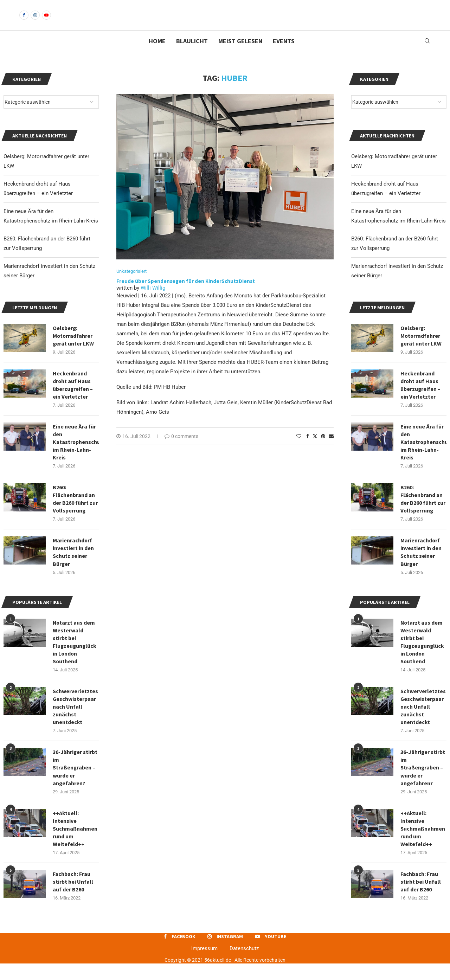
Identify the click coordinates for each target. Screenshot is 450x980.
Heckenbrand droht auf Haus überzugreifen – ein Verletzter (421, 397)
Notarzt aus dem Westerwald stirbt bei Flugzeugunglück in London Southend (423, 656)
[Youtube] (46, 21)
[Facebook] (24, 21)
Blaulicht (192, 53)
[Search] (427, 53)
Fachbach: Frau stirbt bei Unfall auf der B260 (421, 898)
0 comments (181, 449)
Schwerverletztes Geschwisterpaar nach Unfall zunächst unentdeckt (423, 722)
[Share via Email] (331, 449)
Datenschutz (244, 965)
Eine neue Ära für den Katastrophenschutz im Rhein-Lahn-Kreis (423, 455)
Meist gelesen (240, 53)
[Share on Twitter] (315, 448)
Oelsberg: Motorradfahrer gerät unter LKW (421, 348)
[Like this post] (299, 449)
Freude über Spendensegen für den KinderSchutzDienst (186, 293)
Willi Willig (153, 300)
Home (157, 53)
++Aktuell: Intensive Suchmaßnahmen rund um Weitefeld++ (423, 844)
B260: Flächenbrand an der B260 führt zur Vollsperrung (423, 512)
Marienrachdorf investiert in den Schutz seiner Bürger (421, 566)
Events (284, 53)
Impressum (204, 965)
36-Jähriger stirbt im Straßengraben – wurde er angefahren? (423, 783)
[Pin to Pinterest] (323, 449)
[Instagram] (35, 21)
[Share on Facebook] (308, 449)
